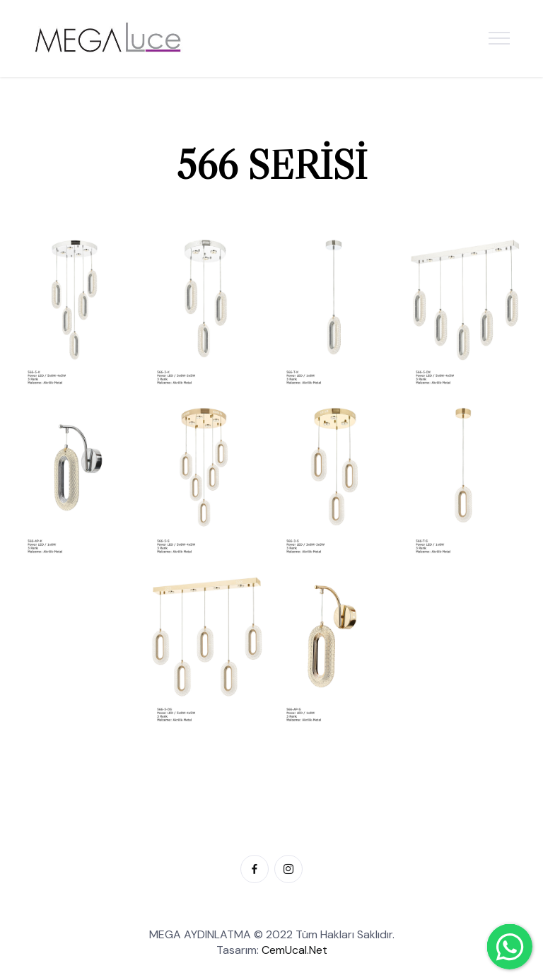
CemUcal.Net (294, 950)
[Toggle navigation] (500, 38)
